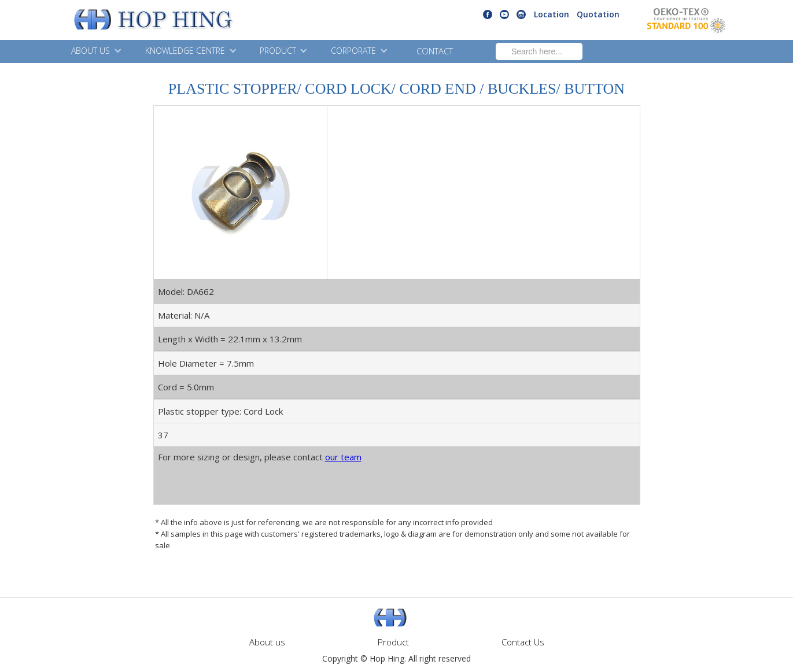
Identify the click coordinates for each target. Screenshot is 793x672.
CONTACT (435, 51)
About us (267, 642)
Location (552, 14)
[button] (95, 51)
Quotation (598, 14)
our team (343, 457)
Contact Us (523, 642)
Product (393, 642)
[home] (124, 20)
